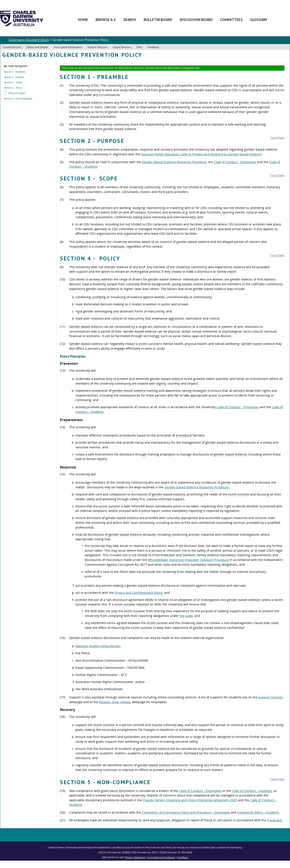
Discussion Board (196, 20)
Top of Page (277, 138)
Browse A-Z (106, 20)
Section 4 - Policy (13, 88)
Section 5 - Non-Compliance (18, 99)
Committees (231, 20)
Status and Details (37, 47)
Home (83, 20)
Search (130, 20)
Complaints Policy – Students (258, 812)
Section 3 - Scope (13, 82)
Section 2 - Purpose (14, 77)
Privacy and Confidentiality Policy (139, 593)
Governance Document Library (29, 40)
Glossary (259, 20)
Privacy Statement (135, 857)
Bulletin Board (158, 20)
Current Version (12, 47)
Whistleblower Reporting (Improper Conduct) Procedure (188, 560)
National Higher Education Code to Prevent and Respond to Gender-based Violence (201, 154)
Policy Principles (17, 93)
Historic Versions (98, 47)
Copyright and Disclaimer (161, 857)
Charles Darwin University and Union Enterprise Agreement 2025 (190, 800)
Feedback (153, 47)
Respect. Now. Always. (115, 702)
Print (139, 47)
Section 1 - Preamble (15, 72)
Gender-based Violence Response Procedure (197, 487)
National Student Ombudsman (98, 646)
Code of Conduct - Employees (235, 162)
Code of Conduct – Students (252, 791)
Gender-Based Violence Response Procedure (174, 162)
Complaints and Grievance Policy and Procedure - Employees (186, 812)
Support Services (270, 697)
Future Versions (122, 47)
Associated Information (68, 47)
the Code (186, 616)
